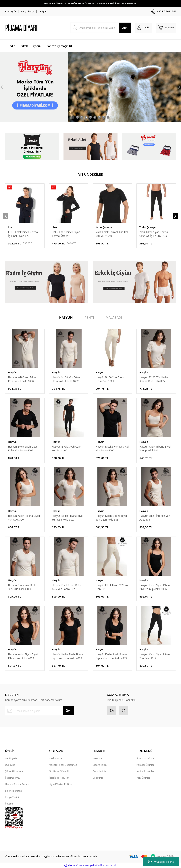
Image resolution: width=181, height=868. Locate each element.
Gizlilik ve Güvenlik (59, 771)
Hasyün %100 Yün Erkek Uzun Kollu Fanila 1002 (66, 379)
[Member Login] (144, 28)
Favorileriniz (99, 771)
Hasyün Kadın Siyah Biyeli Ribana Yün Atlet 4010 (23, 656)
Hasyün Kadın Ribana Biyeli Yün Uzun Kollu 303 (111, 518)
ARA (125, 28)
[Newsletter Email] (39, 711)
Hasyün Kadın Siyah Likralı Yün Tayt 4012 (155, 656)
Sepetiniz (98, 778)
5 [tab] (90, 117)
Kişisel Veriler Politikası (61, 784)
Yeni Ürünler (143, 778)
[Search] (101, 28)
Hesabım (98, 758)
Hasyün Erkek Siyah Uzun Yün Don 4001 (67, 448)
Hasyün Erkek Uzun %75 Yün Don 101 (112, 587)
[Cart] (166, 28)
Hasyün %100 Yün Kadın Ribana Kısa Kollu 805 (154, 379)
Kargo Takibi (12, 797)
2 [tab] (77, 117)
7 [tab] (99, 117)
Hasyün (12, 372)
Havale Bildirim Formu (17, 784)
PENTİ (89, 317)
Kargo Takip (27, 11)
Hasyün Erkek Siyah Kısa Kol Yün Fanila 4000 (112, 448)
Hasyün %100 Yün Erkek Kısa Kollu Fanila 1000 (22, 379)
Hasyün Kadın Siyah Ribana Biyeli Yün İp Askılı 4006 (155, 587)
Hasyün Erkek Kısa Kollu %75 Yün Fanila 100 (22, 587)
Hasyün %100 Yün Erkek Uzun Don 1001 (110, 379)
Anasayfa (10, 11)
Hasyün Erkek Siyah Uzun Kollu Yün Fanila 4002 (23, 448)
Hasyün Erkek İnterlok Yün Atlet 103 (155, 518)
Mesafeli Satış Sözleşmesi (63, 765)
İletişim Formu (13, 778)
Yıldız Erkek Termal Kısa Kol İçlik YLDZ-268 (112, 234)
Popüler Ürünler (145, 765)
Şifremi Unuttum (14, 771)
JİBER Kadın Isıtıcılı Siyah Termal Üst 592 (66, 234)
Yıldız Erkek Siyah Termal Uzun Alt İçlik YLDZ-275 (154, 234)
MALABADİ (114, 317)
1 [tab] (73, 117)
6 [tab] (95, 117)
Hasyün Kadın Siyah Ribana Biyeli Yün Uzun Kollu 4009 (111, 656)
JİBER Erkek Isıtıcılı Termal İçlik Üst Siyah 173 (23, 234)
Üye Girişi (10, 765)
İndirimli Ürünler (145, 771)
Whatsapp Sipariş (161, 862)
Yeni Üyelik (11, 758)
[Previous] (2, 87)
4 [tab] (86, 117)
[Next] (179, 87)
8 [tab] (104, 117)
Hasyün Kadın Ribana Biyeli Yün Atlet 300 (24, 518)
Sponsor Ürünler (146, 758)
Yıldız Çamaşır (104, 227)
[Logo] (31, 28)
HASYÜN (66, 317)
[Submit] (68, 711)
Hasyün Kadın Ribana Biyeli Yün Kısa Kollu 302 (68, 518)
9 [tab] (108, 117)
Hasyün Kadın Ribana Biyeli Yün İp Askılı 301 (155, 448)
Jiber (11, 227)
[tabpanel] (90, 87)
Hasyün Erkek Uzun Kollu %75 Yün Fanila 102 (66, 587)
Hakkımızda (55, 758)
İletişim (43, 11)
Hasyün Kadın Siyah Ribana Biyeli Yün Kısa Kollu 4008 (68, 656)
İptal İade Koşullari (59, 778)
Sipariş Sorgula (13, 791)
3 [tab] (82, 117)
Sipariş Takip (100, 765)
